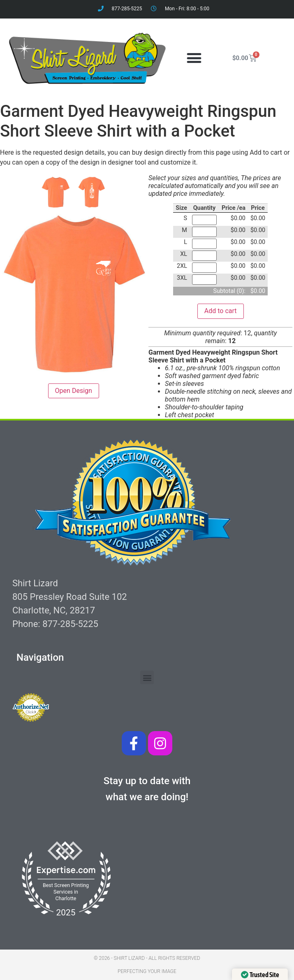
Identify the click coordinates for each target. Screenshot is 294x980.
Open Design (74, 391)
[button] (194, 58)
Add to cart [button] (221, 311)
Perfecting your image (147, 971)
